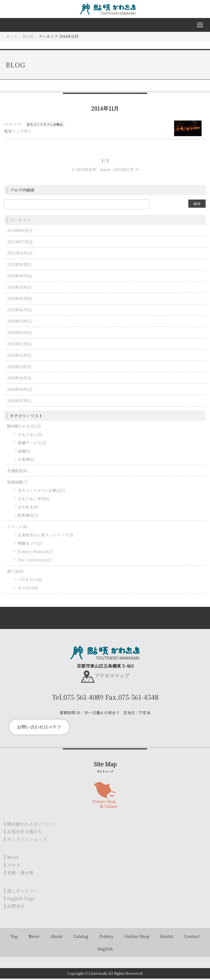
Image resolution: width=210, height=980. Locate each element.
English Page (21, 900)
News (13, 859)
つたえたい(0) (30, 581)
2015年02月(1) (19, 345)
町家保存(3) (28, 517)
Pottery (107, 938)
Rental (167, 938)
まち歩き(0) (28, 508)
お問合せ (16, 908)
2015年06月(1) (19, 311)
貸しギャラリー (22, 892)
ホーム (12, 38)
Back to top (105, 619)
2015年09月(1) (19, 300)
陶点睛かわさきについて (31, 825)
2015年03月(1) (19, 334)
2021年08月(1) (19, 277)
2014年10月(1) (19, 379)
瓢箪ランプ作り (18, 133)
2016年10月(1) (19, 288)
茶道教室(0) (17, 472)
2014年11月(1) (19, 368)
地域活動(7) (17, 483)
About (56, 938)
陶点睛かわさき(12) (24, 427)
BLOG (28, 38)
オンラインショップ (27, 841)
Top (14, 938)
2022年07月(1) (20, 243)
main (105, 171)
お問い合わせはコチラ (39, 728)
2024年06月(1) (20, 232)
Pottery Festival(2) (35, 553)
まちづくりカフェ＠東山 (45, 126)
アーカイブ (20, 221)
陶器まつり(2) (30, 545)
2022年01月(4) (20, 254)
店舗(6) (24, 452)
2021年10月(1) (19, 266)
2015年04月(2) (20, 323)
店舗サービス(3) (32, 444)
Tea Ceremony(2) (34, 561)
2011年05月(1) (19, 402)
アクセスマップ (112, 677)
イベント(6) (17, 528)
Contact (192, 938)
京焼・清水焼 (20, 874)
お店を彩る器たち (25, 833)
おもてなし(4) (30, 436)
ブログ (14, 866)
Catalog (81, 938)
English (105, 950)
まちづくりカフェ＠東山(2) (41, 492)
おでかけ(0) (28, 589)
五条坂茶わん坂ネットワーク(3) (45, 536)
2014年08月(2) (20, 391)
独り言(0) (15, 572)
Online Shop (137, 938)
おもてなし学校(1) (34, 500)
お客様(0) (26, 461)
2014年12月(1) (19, 357)
